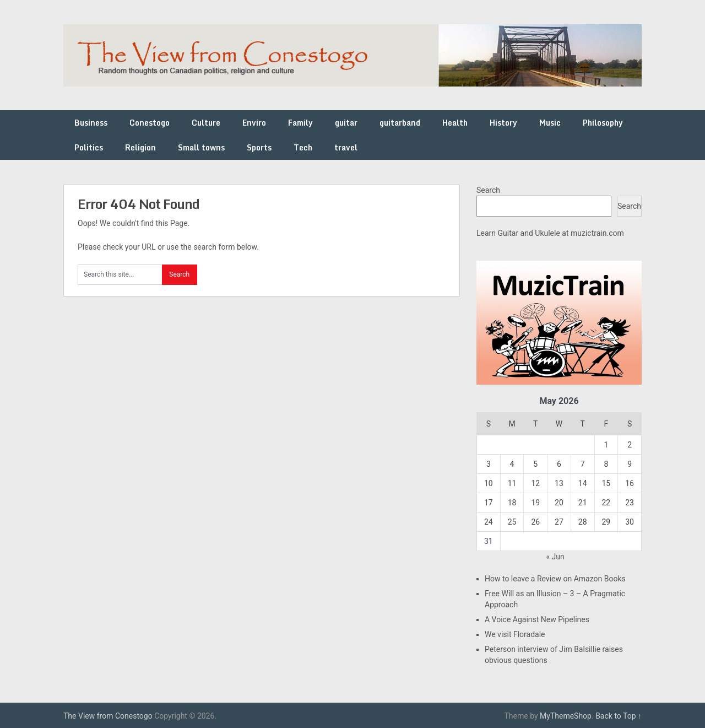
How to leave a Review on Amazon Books (555, 579)
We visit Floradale (515, 634)
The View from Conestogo (108, 716)
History (503, 123)
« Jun (555, 557)
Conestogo (150, 123)
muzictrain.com (597, 233)
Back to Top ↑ (619, 716)
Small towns (201, 147)
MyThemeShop (566, 716)
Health (455, 123)
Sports (259, 147)
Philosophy (603, 123)
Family (300, 123)
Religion (140, 147)
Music (550, 123)
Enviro (254, 123)
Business (91, 123)
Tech (303, 147)
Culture (206, 123)
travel (346, 147)
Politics (89, 147)
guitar (346, 123)
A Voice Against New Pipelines (537, 619)
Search (488, 190)
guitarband (400, 123)
